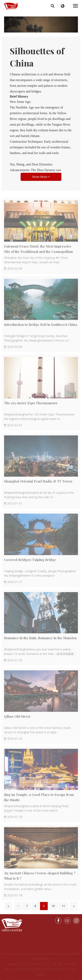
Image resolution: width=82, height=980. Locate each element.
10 (53, 906)
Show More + (41, 177)
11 (63, 906)
